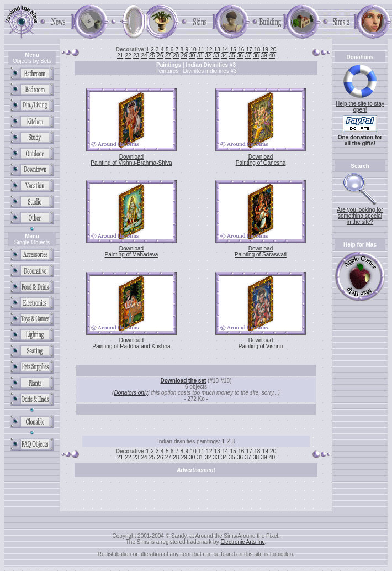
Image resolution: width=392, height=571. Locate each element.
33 (216, 56)
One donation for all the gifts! (360, 140)
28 (176, 56)
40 (272, 56)
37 (248, 56)
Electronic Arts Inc (242, 542)
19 (265, 49)
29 (184, 56)
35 (232, 56)
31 (200, 56)
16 (241, 49)
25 (152, 56)
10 (193, 49)
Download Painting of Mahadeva (132, 252)
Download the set (184, 381)
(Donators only (130, 393)
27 (168, 56)
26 (160, 56)
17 (249, 49)
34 (224, 56)
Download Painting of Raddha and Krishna (131, 343)
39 (264, 56)
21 (120, 56)
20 (273, 49)
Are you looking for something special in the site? (360, 216)
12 (209, 49)
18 (257, 49)
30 (192, 56)
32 (208, 56)
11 (201, 49)
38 (256, 56)
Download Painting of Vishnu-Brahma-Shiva (131, 160)
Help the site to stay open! (360, 107)
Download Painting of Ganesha (261, 160)
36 (240, 56)
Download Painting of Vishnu (261, 343)
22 (128, 56)
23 (136, 56)
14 (225, 49)
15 (233, 49)
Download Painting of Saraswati (261, 252)
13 (217, 49)
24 (144, 56)
